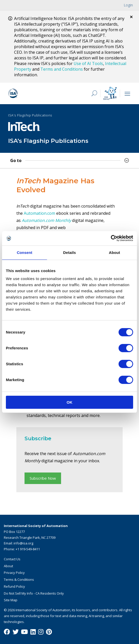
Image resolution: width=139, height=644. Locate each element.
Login (128, 5)
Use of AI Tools (88, 63)
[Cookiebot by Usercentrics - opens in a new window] (111, 238)
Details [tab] (69, 252)
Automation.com (39, 213)
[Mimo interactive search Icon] (110, 93)
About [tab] (114, 252)
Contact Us (12, 559)
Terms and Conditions (62, 69)
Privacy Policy (14, 573)
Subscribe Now (43, 478)
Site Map (11, 600)
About (8, 566)
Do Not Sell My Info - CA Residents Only (34, 593)
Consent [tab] (25, 252)
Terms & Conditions (19, 579)
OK (70, 402)
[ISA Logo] (45, 93)
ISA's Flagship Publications (30, 115)
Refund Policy (14, 586)
